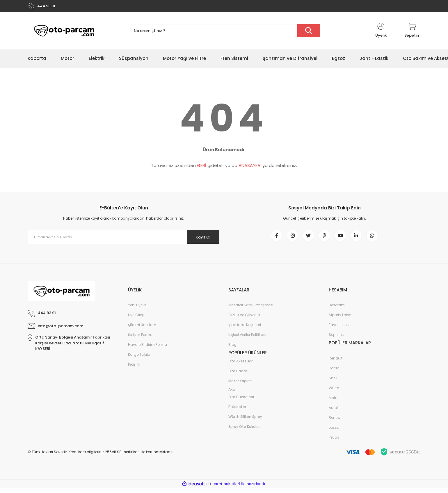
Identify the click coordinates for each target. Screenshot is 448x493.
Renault (336, 363)
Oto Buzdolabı (241, 402)
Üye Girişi (136, 320)
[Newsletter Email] (124, 239)
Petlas (334, 442)
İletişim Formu (140, 340)
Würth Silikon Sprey (245, 422)
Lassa (334, 432)
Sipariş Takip (340, 320)
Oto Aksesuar (240, 366)
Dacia (334, 373)
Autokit (335, 413)
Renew (335, 422)
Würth (334, 393)
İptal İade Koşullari (245, 330)
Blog (232, 349)
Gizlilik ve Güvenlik (244, 320)
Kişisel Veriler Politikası (247, 340)
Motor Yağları (240, 386)
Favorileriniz (339, 330)
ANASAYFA (249, 167)
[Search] (224, 33)
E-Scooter (237, 412)
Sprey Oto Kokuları (245, 431)
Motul (334, 403)
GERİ (202, 167)
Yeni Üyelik (137, 310)
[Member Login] (381, 33)
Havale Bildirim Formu (147, 349)
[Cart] (412, 33)
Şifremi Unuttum (142, 330)
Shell (333, 383)
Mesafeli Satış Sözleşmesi (251, 310)
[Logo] (64, 33)
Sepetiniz (337, 340)
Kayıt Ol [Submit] (200, 239)
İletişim (134, 369)
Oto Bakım (238, 376)
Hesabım (337, 310)
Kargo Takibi (139, 359)
